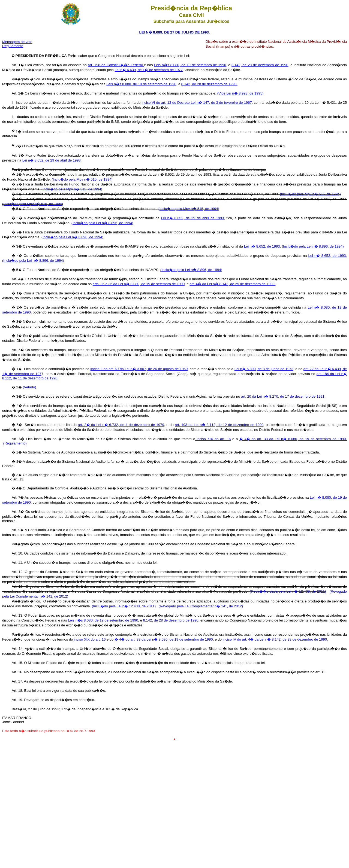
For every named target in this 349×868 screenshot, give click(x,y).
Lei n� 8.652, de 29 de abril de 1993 (193, 218)
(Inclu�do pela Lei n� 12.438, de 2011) (124, 606)
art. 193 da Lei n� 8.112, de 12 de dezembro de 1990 (219, 425)
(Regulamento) (15, 443)
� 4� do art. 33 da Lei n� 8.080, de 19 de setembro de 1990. (293, 439)
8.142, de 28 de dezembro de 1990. (209, 84)
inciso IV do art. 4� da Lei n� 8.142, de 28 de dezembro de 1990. (275, 639)
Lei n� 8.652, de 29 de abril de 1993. (52, 160)
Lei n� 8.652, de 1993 (262, 246)
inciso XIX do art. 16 (213, 439)
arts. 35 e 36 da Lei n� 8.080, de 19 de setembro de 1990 (139, 284)
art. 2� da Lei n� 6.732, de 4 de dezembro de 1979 (121, 425)
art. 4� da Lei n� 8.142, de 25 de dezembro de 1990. (232, 284)
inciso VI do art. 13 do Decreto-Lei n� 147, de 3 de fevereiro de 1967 (197, 103)
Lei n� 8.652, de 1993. (328, 256)
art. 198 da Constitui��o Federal (116, 65)
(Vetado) (29, 387)
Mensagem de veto (17, 42)
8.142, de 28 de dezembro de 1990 (171, 620)
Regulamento (13, 46)
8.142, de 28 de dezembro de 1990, (260, 65)
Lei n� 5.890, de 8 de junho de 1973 (264, 369)
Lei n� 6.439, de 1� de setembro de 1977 (149, 70)
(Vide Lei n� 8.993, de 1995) (240, 93)
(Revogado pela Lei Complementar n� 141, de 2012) (201, 606)
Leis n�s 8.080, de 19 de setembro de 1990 (190, 65)
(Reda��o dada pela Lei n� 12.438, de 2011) (288, 591)
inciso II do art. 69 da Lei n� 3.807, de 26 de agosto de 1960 (139, 369)
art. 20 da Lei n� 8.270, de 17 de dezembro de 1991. (283, 396)
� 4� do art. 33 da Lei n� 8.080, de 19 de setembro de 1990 (164, 639)
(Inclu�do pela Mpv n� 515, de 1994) (82, 179)
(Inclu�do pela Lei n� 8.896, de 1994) (102, 223)
